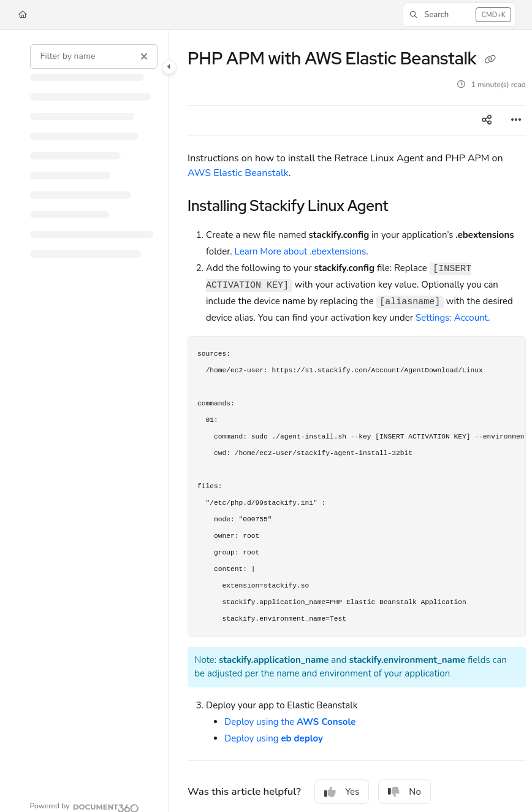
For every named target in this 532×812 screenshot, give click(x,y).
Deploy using (274, 738)
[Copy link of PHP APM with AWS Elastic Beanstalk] (490, 60)
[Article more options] (516, 121)
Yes (342, 792)
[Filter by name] (94, 56)
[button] (459, 15)
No (405, 792)
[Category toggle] (169, 67)
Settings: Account (452, 318)
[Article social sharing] (487, 121)
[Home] (23, 15)
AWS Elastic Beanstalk (238, 173)
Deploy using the (290, 722)
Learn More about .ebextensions (301, 251)
